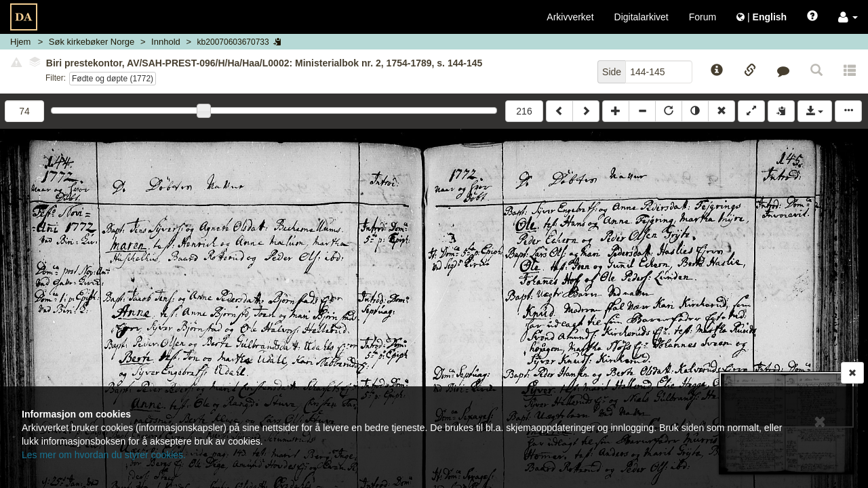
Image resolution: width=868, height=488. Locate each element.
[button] (848, 17)
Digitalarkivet (642, 17)
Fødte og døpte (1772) (113, 79)
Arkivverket (570, 17)
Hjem (20, 42)
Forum (703, 17)
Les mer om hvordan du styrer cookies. (104, 455)
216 (524, 111)
